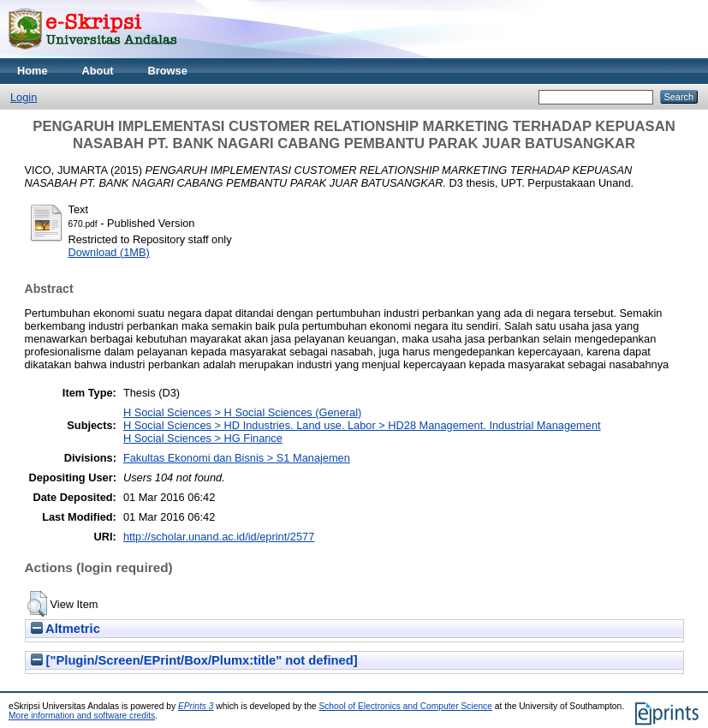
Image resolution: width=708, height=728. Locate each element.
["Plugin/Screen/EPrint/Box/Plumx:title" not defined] (194, 660)
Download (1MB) (109, 252)
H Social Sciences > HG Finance (203, 438)
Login (24, 97)
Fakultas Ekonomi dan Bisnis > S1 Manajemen (237, 458)
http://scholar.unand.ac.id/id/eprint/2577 (219, 537)
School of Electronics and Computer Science (405, 706)
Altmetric (65, 629)
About (98, 71)
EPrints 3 (196, 706)
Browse (168, 71)
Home (33, 71)
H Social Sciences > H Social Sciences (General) (242, 412)
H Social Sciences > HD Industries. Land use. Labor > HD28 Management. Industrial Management (362, 425)
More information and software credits (82, 716)
